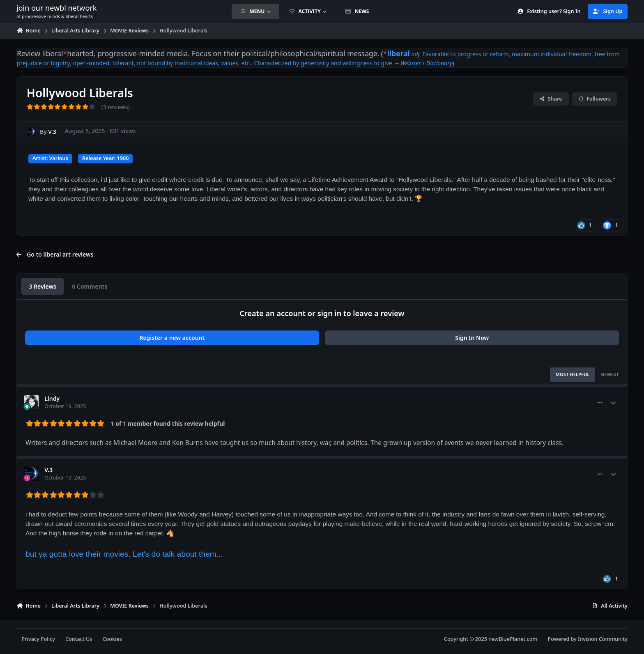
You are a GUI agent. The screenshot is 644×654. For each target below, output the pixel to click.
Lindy (52, 398)
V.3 (52, 132)
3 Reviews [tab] (43, 286)
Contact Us (79, 639)
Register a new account (172, 338)
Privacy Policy (38, 639)
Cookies (112, 639)
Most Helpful (573, 374)
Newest (610, 374)
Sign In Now (472, 338)
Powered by (588, 639)
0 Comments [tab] (90, 286)
